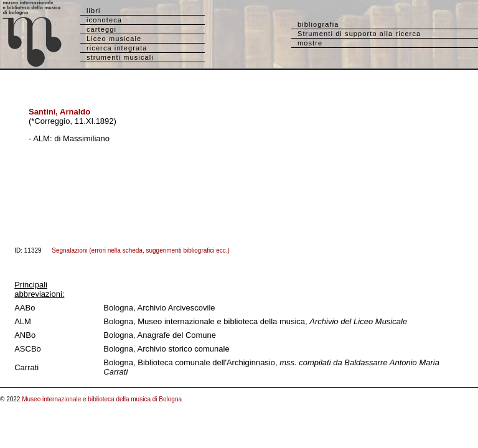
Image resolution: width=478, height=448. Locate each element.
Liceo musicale (114, 39)
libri (94, 11)
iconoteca (104, 20)
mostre (310, 43)
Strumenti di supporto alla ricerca (359, 34)
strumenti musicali (120, 57)
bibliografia (318, 24)
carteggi (101, 29)
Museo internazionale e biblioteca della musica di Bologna (102, 399)
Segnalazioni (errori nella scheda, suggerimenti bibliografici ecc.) (141, 250)
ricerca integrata (117, 48)
